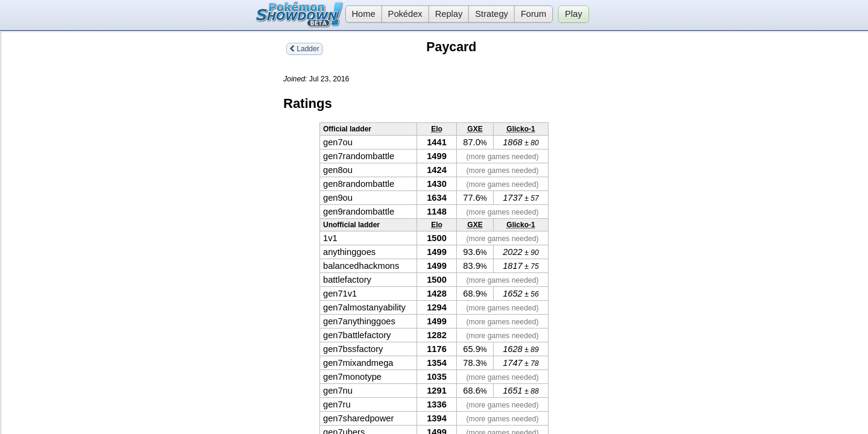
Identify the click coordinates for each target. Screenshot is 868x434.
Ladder (304, 49)
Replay (449, 14)
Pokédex (405, 14)
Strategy (492, 14)
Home (360, 14)
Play (574, 14)
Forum (533, 14)
